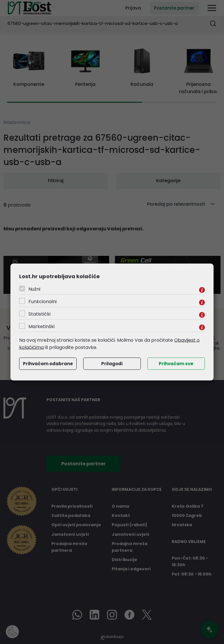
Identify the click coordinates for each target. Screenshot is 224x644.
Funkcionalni (43, 301)
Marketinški (41, 326)
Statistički (39, 314)
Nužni (34, 289)
